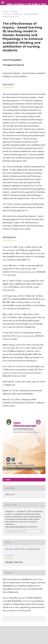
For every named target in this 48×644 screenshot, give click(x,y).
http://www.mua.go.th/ (27, 272)
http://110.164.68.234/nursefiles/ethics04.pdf (22, 373)
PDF (8, 480)
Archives (14, 12)
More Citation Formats (16, 531)
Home (5, 12)
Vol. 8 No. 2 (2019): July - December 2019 (20, 14)
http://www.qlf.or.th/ (26, 336)
